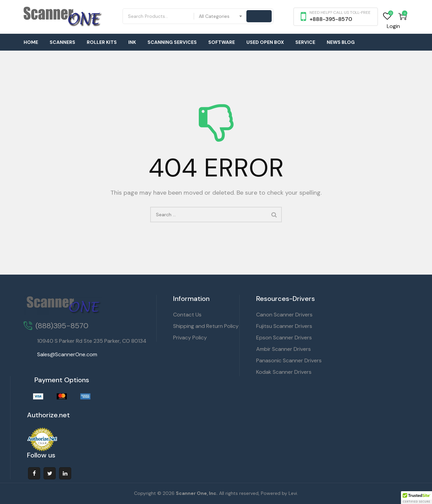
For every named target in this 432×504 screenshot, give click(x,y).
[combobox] (221, 16)
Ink (132, 42)
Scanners (62, 42)
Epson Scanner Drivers (284, 338)
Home (31, 42)
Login (393, 26)
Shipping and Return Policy (206, 326)
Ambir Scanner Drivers (283, 349)
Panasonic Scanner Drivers (289, 360)
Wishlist (387, 16)
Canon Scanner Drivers (284, 315)
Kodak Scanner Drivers (284, 372)
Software (222, 42)
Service (305, 42)
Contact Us (187, 315)
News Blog (341, 42)
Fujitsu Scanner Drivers (284, 326)
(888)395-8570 (62, 326)
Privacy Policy (190, 338)
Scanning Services (172, 42)
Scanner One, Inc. (197, 493)
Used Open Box (265, 42)
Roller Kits (102, 42)
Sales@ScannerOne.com (67, 354)
